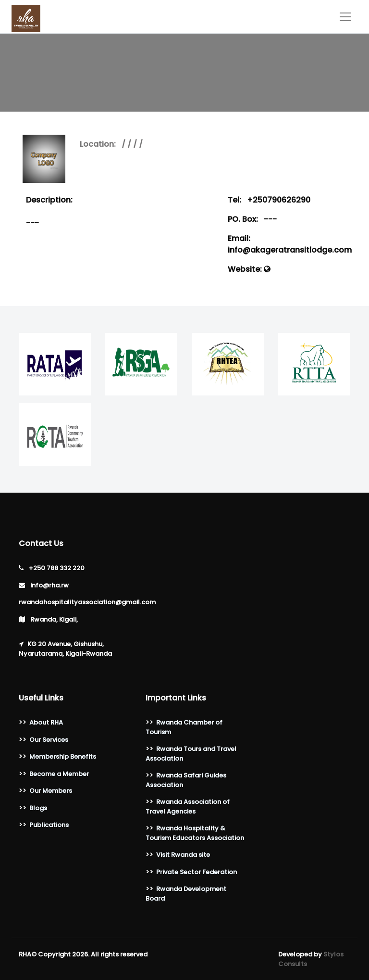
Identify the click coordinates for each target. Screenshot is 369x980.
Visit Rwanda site (183, 855)
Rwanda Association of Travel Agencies (188, 807)
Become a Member (59, 774)
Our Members (51, 791)
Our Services (49, 740)
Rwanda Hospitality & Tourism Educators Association (195, 833)
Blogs (38, 808)
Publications (49, 825)
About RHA (46, 722)
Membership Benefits (63, 757)
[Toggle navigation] (345, 17)
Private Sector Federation (197, 872)
